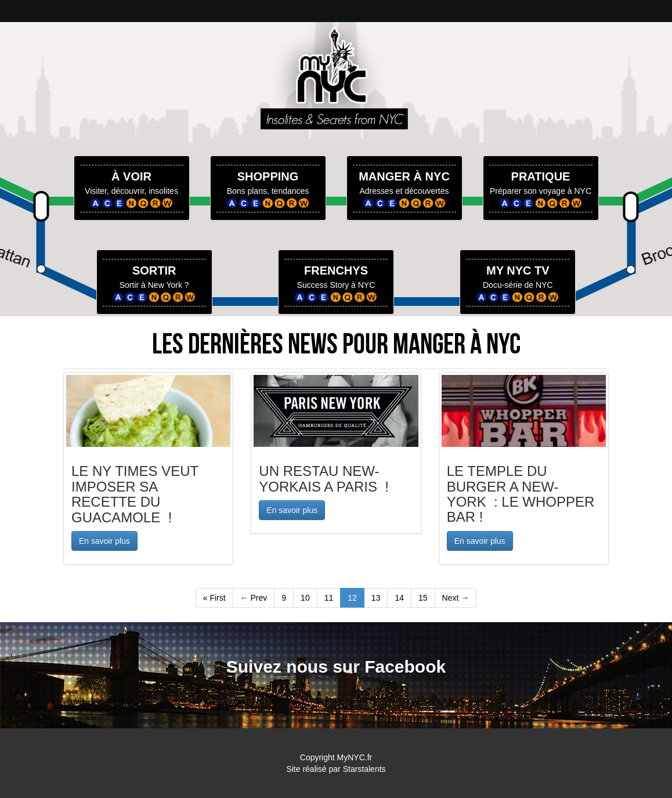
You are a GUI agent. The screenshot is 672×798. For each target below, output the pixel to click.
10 (305, 598)
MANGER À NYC (404, 176)
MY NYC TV (518, 270)
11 (329, 598)
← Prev (254, 598)
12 (352, 598)
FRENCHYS (336, 270)
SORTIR (154, 270)
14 (399, 598)
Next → (456, 598)
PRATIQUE (541, 176)
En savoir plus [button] (104, 541)
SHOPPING (268, 176)
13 (376, 598)
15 (423, 598)
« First (214, 598)
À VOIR (131, 176)
